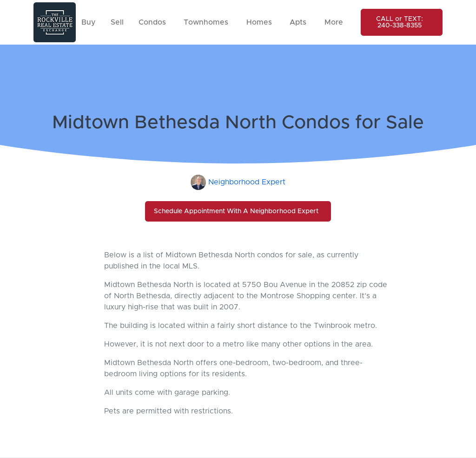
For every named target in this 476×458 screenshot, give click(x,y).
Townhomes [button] (206, 22)
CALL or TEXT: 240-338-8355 (400, 22)
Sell (117, 22)
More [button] (334, 22)
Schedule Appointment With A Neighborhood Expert (236, 211)
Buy (89, 22)
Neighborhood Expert (247, 182)
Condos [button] (152, 22)
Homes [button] (259, 22)
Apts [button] (298, 22)
